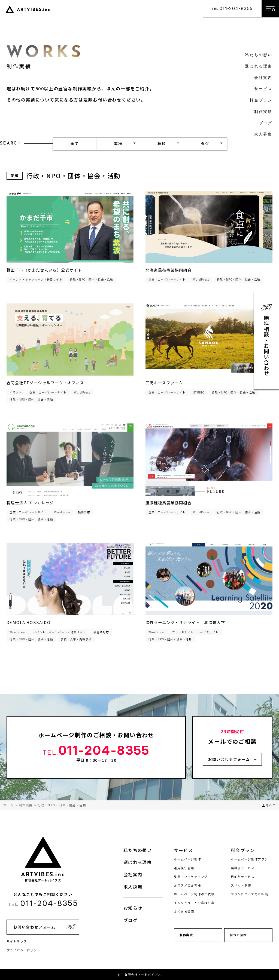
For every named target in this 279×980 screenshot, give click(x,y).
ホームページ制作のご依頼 (194, 894)
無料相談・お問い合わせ (266, 346)
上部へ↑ (269, 805)
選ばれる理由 (259, 67)
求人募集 (263, 135)
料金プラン (261, 101)
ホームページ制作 (187, 859)
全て (75, 143)
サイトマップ (17, 941)
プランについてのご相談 (249, 894)
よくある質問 (184, 911)
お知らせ (133, 908)
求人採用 (133, 887)
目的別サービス (243, 877)
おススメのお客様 (187, 885)
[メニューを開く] (270, 9)
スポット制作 (241, 885)
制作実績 (263, 112)
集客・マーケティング (191, 877)
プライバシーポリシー (23, 950)
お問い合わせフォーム (229, 759)
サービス (263, 89)
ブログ (266, 123)
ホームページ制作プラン (249, 859)
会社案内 (263, 78)
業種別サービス (243, 868)
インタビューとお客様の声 (194, 903)
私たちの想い (259, 55)
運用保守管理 (184, 868)
